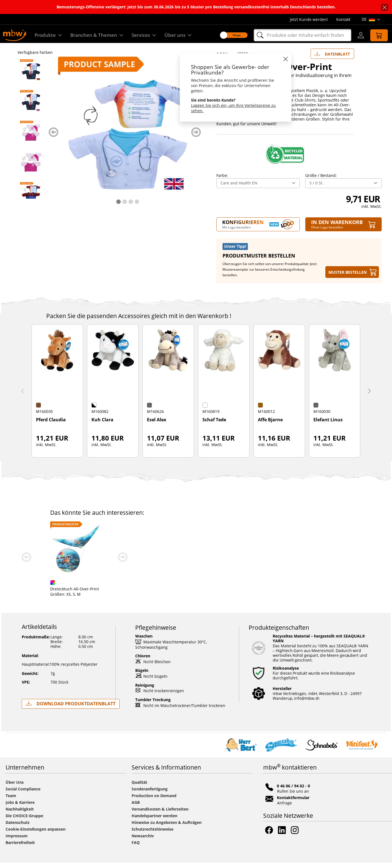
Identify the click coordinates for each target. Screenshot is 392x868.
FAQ (136, 848)
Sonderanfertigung (150, 794)
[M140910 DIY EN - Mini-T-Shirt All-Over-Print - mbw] (31, 198)
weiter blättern (196, 137)
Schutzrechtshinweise (153, 834)
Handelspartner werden (154, 821)
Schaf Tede (214, 425)
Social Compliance (23, 794)
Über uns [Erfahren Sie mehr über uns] (182, 35)
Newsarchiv (143, 841)
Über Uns (15, 788)
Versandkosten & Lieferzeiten (160, 814)
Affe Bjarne (270, 425)
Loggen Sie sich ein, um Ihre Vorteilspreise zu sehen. (230, 108)
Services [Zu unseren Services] (147, 35)
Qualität (139, 788)
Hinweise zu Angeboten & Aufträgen (167, 828)
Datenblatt (332, 58)
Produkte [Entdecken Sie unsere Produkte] (49, 35)
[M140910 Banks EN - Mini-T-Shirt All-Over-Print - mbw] (31, 106)
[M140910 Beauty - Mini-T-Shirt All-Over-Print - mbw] (31, 137)
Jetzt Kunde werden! (309, 19)
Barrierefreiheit (20, 848)
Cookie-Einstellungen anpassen (36, 834)
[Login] (357, 35)
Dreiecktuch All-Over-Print (75, 594)
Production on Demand (154, 801)
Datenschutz (18, 828)
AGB (136, 808)
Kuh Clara (102, 425)
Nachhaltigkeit (20, 814)
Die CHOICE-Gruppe (24, 821)
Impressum (17, 841)
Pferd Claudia (51, 425)
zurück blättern (53, 137)
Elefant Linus (328, 425)
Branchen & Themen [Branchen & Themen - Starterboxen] (98, 35)
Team (11, 801)
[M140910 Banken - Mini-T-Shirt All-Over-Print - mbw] (31, 75)
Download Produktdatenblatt (71, 709)
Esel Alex (157, 425)
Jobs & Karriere (20, 808)
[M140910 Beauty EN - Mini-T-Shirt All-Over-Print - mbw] (31, 167)
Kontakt (343, 19)
